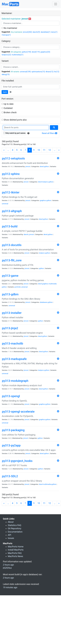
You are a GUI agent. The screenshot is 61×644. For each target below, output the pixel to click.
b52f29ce (7, 568)
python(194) (26, 52)
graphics (43, 200)
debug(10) (6, 74)
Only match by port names (14, 133)
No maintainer (9, 28)
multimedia (53, 284)
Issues (11, 538)
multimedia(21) (18, 55)
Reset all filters (49, 133)
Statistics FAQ (14, 525)
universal (5, 204)
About (11, 522)
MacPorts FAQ (15, 553)
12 (50, 150)
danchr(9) (36, 32)
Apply (5, 92)
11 (44, 150)
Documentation (15, 532)
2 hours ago (8, 578)
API (9, 535)
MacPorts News (15, 556)
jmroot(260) (27, 32)
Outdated (7, 108)
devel (42, 166)
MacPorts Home (16, 547)
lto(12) (57, 72)
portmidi (18, 287)
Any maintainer (17, 32)
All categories (16, 52)
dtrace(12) (50, 72)
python (46, 166)
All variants (15, 72)
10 (39, 150)
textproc (45, 182)
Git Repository (15, 528)
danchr (26, 234)
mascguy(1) (6, 35)
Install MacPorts (16, 550)
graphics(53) (45, 52)
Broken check (9, 112)
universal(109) (25, 72)
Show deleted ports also (14, 120)
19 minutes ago (10, 587)
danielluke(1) (46, 32)
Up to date (8, 104)
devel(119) (36, 52)
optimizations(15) (38, 72)
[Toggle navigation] (56, 4)
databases (44, 302)
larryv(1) (54, 32)
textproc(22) (6, 55)
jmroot (28, 166)
